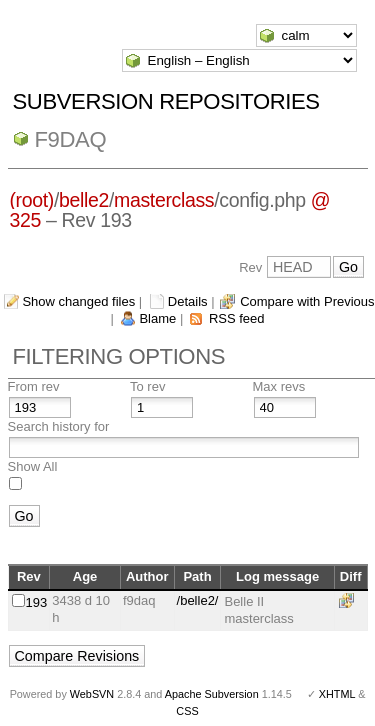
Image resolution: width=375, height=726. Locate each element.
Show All (33, 466)
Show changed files (78, 301)
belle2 (84, 200)
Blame (157, 318)
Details (188, 301)
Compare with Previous (307, 301)
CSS (187, 711)
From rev (34, 386)
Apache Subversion (212, 694)
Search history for (59, 426)
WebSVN (92, 694)
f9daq (71, 139)
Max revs (279, 386)
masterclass (164, 200)
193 (37, 602)
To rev (147, 386)
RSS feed (237, 318)
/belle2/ (198, 600)
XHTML (337, 694)
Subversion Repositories (166, 101)
